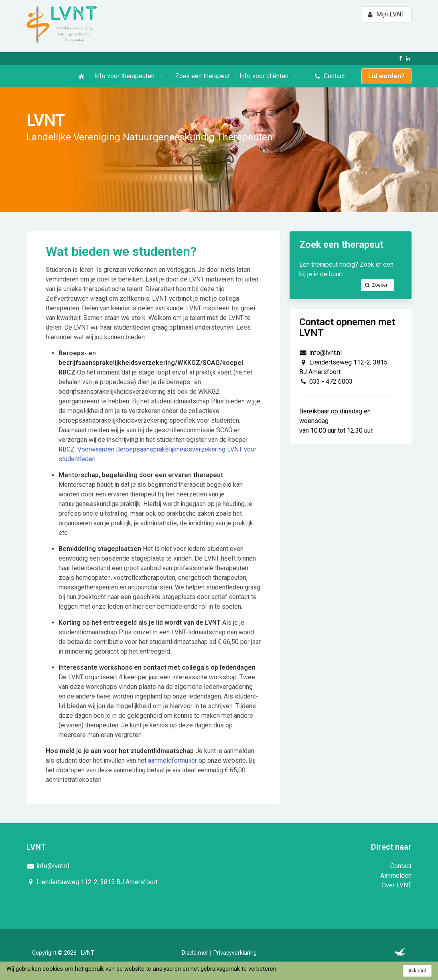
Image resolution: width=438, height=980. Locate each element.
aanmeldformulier (173, 760)
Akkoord (417, 971)
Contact (401, 866)
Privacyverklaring (235, 953)
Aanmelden (396, 876)
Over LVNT (396, 885)
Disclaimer (195, 953)
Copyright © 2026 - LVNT (63, 953)
